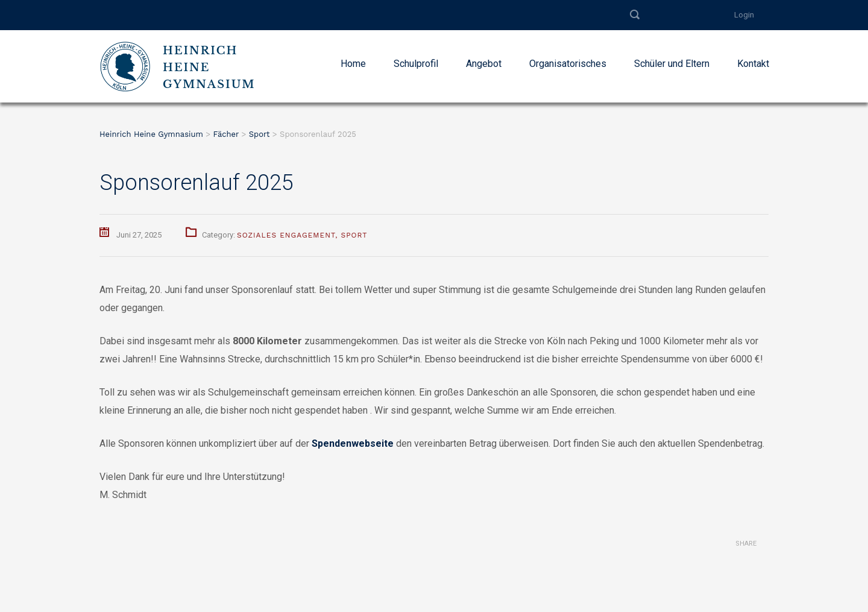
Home (353, 64)
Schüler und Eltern (672, 64)
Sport (354, 235)
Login (744, 15)
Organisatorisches (568, 64)
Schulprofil (416, 64)
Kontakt (753, 64)
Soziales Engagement (286, 235)
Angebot (484, 64)
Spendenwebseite (353, 443)
